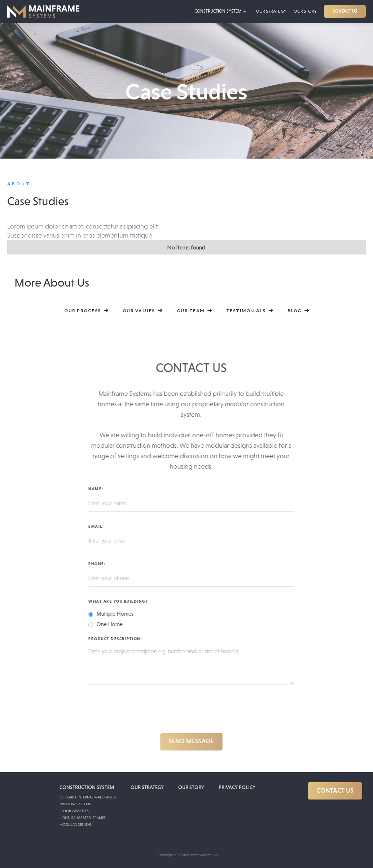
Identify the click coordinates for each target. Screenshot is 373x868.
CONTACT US (345, 11)
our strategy (271, 11)
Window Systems (75, 804)
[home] (43, 12)
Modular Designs (76, 825)
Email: (99, 526)
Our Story (305, 11)
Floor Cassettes (74, 811)
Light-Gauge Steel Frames (83, 818)
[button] (222, 11)
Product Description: (119, 639)
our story (191, 787)
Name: (99, 489)
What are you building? (121, 601)
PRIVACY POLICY (237, 787)
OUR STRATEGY (147, 787)
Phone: (100, 564)
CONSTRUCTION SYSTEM (87, 787)
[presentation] (146, 710)
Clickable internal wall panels (88, 797)
